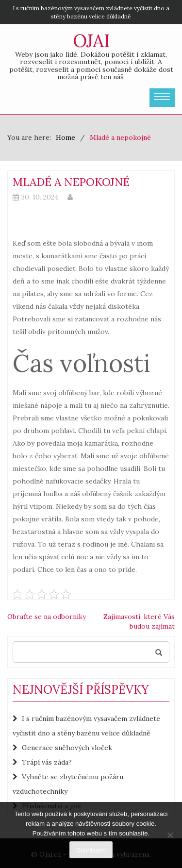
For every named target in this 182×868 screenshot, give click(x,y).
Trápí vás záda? (47, 762)
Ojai (91, 41)
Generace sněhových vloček (67, 748)
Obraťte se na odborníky (47, 617)
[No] (170, 835)
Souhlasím (91, 850)
